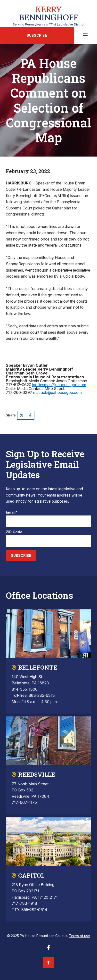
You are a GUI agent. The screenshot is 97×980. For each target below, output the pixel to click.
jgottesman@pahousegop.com (59, 385)
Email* (12, 512)
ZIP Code (14, 532)
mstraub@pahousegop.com (57, 392)
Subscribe (37, 35)
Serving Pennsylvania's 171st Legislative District (48, 15)
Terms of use (79, 936)
